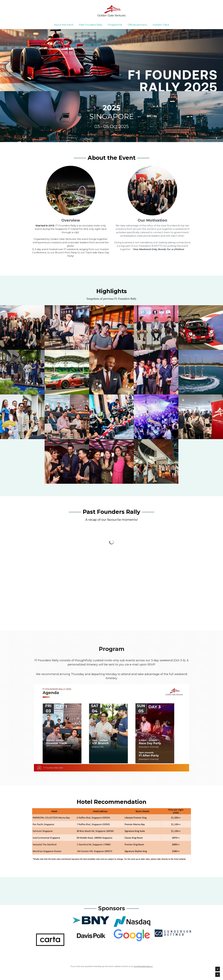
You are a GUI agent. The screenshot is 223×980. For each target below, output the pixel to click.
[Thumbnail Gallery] (22, 328)
